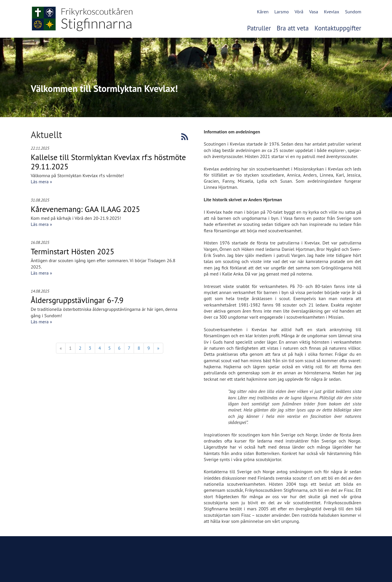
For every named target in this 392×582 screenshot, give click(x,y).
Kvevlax (332, 12)
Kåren (263, 12)
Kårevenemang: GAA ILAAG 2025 (85, 209)
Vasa (314, 12)
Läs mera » (41, 182)
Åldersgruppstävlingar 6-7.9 (77, 300)
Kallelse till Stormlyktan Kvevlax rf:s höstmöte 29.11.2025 (108, 162)
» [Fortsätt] (158, 348)
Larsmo (282, 12)
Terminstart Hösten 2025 (72, 251)
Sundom (353, 12)
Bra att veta (293, 28)
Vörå (299, 12)
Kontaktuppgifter (338, 28)
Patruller (259, 28)
